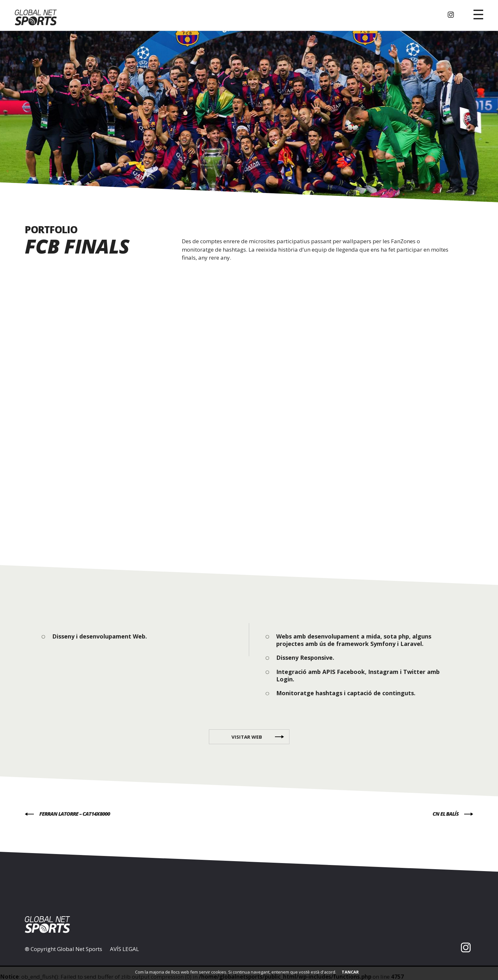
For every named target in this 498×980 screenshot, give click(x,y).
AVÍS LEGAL (124, 949)
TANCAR (350, 972)
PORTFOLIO (51, 230)
